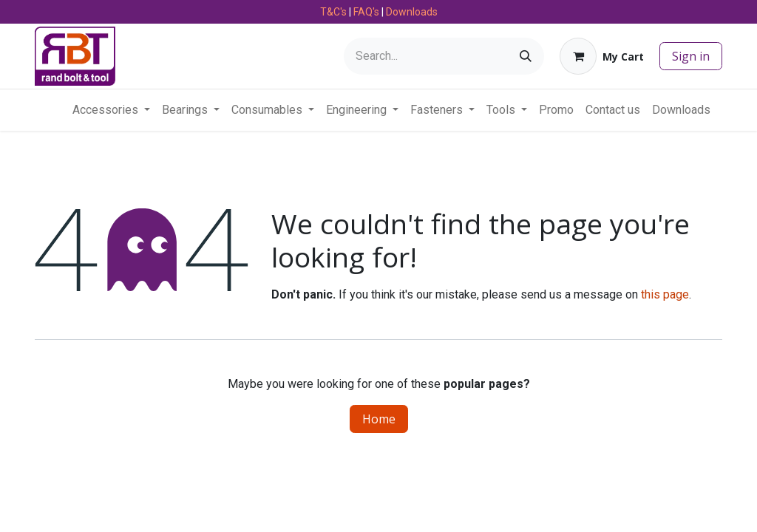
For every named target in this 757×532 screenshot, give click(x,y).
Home (379, 419)
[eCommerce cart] (602, 56)
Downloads (412, 12)
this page (665, 294)
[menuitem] (111, 110)
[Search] (526, 56)
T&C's (333, 12)
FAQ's (366, 12)
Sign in (691, 56)
